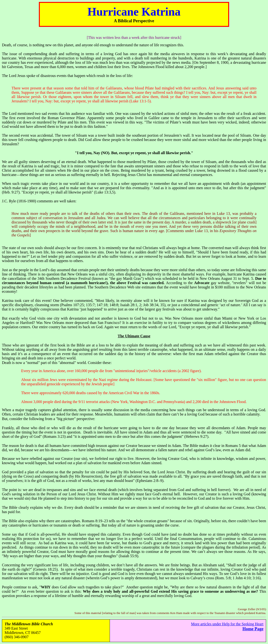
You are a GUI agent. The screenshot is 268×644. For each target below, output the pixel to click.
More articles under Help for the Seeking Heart (227, 624)
